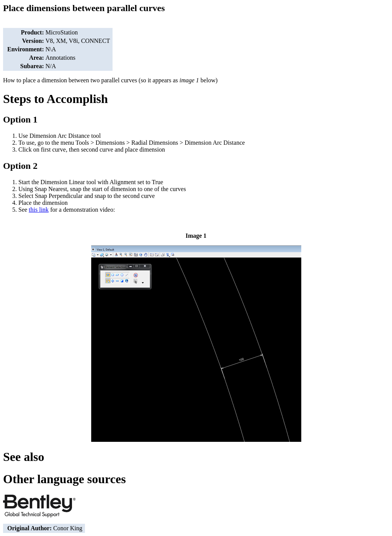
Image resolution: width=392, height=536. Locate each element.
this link (39, 210)
